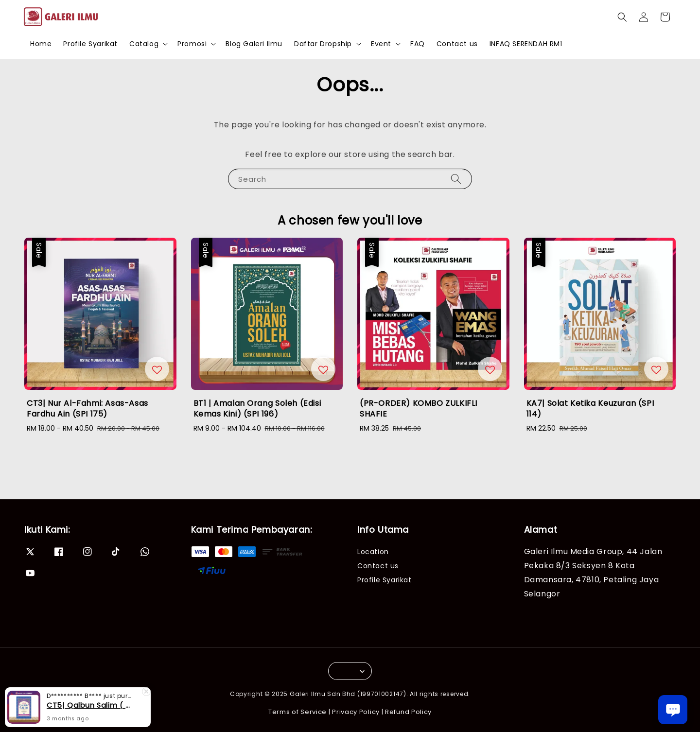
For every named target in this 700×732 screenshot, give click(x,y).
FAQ (418, 44)
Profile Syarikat (90, 44)
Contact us (457, 44)
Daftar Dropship (323, 44)
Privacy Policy (356, 712)
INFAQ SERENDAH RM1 (526, 44)
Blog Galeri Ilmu (254, 44)
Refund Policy (408, 712)
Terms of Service (297, 712)
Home (41, 44)
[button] (622, 17)
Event (381, 44)
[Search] (456, 179)
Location (373, 552)
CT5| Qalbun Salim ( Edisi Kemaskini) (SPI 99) (89, 705)
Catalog (144, 44)
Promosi (192, 44)
